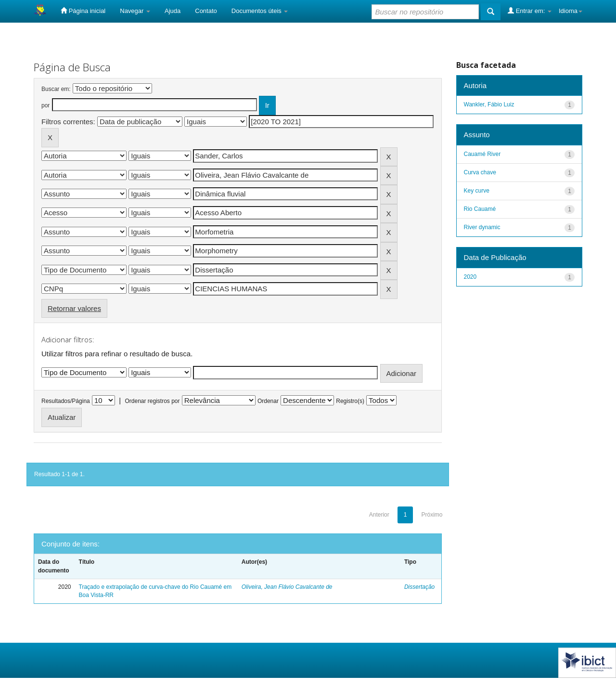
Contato (206, 11)
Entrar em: (530, 11)
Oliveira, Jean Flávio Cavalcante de (287, 587)
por (45, 105)
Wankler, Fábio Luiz (489, 104)
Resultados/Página (66, 401)
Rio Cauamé (480, 209)
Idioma (571, 11)
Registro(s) (350, 401)
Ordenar (268, 401)
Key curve (477, 191)
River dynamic (482, 227)
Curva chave (480, 172)
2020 (470, 277)
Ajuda (173, 11)
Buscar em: (56, 89)
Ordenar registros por (152, 401)
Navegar (135, 11)
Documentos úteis (260, 11)
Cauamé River (482, 154)
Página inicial (83, 11)
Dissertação (419, 587)
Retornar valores (74, 308)
